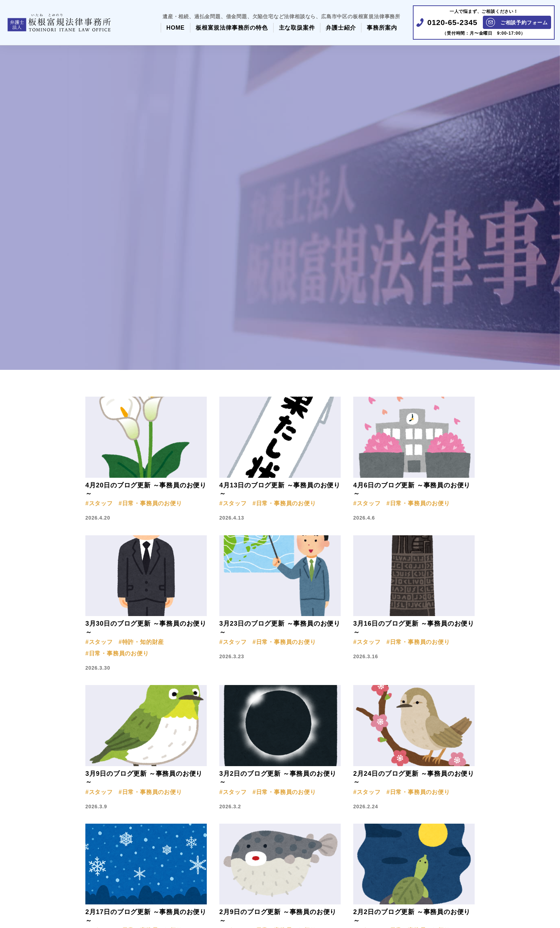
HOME (176, 28)
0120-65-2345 (452, 22)
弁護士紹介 (341, 28)
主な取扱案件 (297, 28)
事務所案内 (382, 28)
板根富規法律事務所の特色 (232, 28)
